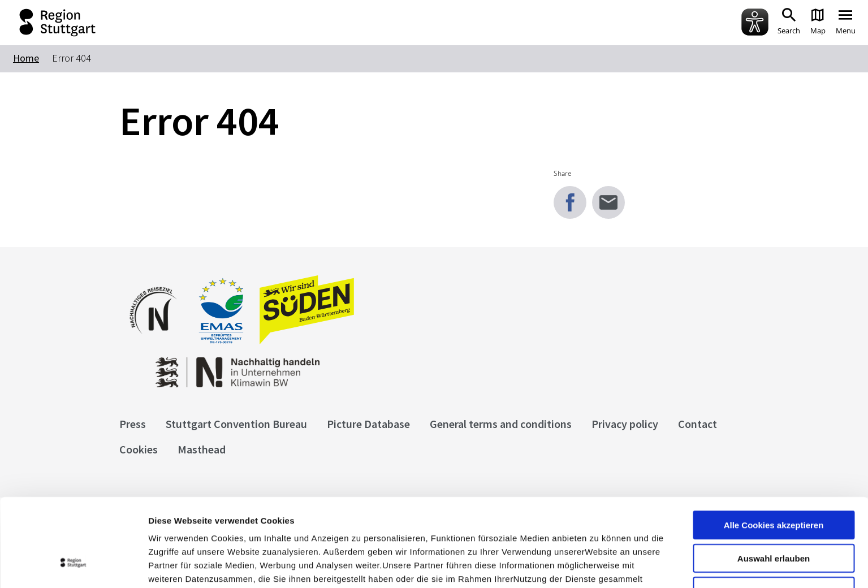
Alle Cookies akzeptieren (774, 448)
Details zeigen (601, 566)
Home (26, 58)
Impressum (172, 529)
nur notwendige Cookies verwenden (774, 519)
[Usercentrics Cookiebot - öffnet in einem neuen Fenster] (73, 566)
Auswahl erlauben (774, 481)
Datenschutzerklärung (251, 529)
